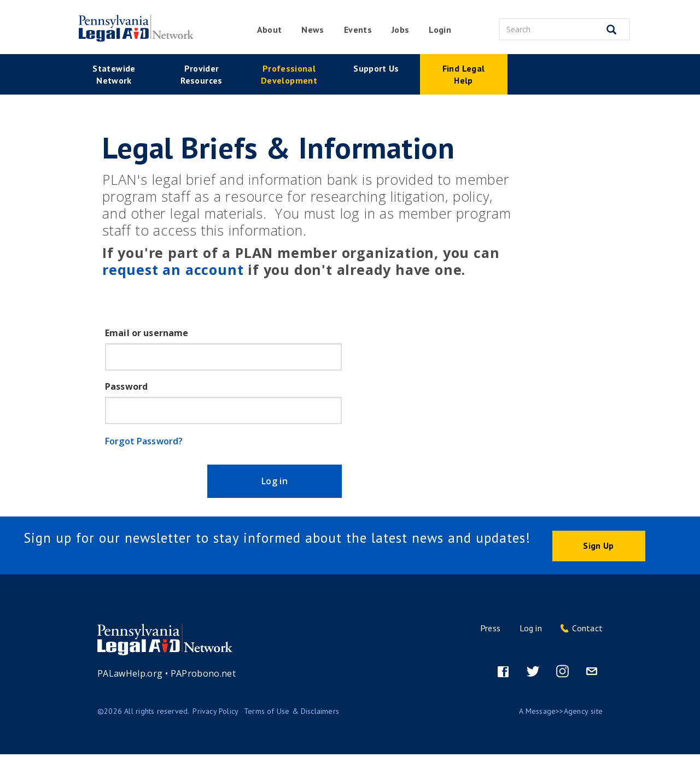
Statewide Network (114, 74)
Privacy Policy (215, 714)
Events (358, 30)
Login (440, 30)
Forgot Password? (144, 441)
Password (126, 386)
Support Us (376, 68)
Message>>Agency (557, 714)
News (313, 30)
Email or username (147, 333)
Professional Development (289, 74)
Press (490, 631)
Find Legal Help (464, 74)
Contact (587, 631)
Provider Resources (201, 74)
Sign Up (598, 548)
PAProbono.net (203, 676)
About (270, 30)
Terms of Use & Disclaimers (291, 714)
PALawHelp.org (130, 676)
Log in (281, 483)
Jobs (400, 30)
